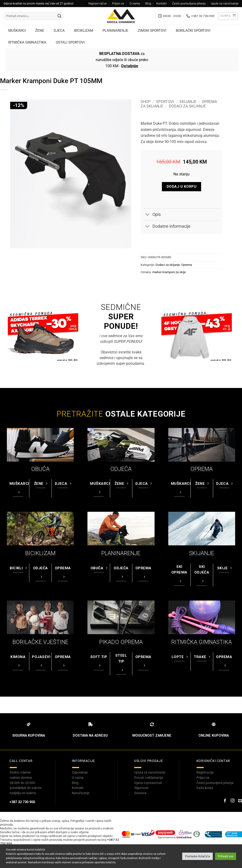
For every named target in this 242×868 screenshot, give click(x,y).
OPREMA (202, 469)
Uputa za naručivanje (150, 772)
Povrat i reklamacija (149, 778)
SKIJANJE (202, 553)
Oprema (187, 265)
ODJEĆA (121, 469)
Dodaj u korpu (181, 187)
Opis (152, 215)
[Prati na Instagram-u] (233, 801)
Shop (146, 102)
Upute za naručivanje (225, 3)
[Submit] (59, 16)
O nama (135, 3)
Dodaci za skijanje (187, 106)
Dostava (140, 793)
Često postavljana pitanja (189, 3)
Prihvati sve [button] (226, 856)
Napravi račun (98, 3)
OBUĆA (40, 469)
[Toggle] (148, 215)
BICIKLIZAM (40, 553)
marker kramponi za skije (169, 272)
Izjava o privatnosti (148, 783)
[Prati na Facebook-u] (225, 801)
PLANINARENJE (121, 553)
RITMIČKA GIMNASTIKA (202, 642)
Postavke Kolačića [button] (197, 856)
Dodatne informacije (167, 227)
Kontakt (161, 3)
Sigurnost (141, 788)
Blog (148, 3)
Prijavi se (118, 3)
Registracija (205, 772)
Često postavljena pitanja (215, 783)
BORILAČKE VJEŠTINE (40, 642)
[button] (228, 16)
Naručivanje (81, 793)
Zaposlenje (80, 772)
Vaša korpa (205, 788)
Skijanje (188, 102)
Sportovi (165, 102)
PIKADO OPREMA (121, 642)
